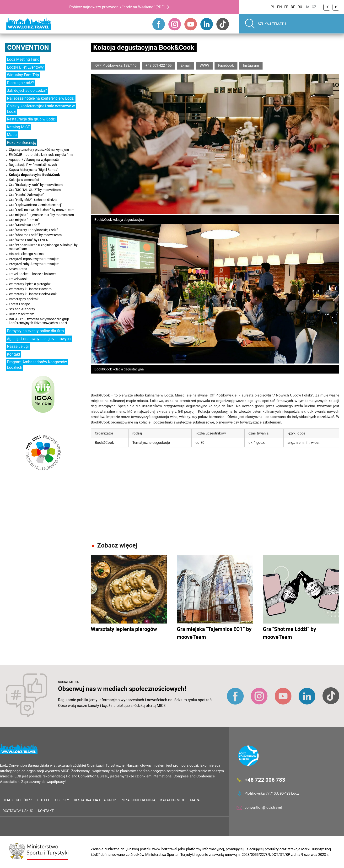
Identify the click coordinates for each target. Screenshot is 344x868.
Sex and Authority (22, 309)
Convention (28, 47)
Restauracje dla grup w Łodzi (31, 119)
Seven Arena (18, 269)
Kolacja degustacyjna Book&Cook (34, 175)
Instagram (251, 65)
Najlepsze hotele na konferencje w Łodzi (41, 98)
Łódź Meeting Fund (23, 59)
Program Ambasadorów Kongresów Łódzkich (37, 365)
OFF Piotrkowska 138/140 (115, 65)
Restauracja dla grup (95, 800)
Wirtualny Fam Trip (23, 75)
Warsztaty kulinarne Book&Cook (33, 294)
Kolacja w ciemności (24, 180)
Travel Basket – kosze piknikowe (33, 274)
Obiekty (62, 800)
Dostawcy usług (18, 811)
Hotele (43, 800)
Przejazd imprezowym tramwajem (34, 259)
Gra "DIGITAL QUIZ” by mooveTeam (35, 190)
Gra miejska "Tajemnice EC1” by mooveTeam (41, 215)
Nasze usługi (18, 346)
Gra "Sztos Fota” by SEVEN (29, 240)
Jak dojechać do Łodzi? (27, 90)
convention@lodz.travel (263, 808)
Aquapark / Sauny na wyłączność (34, 160)
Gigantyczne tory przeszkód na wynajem (39, 150)
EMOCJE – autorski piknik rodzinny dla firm (41, 155)
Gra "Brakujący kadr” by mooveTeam (36, 185)
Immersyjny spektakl (24, 299)
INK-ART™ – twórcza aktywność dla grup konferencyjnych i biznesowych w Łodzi (39, 321)
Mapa (12, 135)
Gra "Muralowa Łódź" (24, 225)
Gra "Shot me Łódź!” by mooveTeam (35, 235)
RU (300, 7)
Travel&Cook (18, 279)
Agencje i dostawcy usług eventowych (39, 339)
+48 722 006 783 (265, 780)
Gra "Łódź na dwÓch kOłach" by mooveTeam (42, 210)
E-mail (186, 65)
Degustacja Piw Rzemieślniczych (33, 165)
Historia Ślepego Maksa (26, 254)
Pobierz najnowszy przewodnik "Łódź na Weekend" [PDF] (117, 7)
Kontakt (13, 354)
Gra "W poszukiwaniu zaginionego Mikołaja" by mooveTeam (43, 247)
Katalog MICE (18, 127)
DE (293, 7)
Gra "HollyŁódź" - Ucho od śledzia (33, 200)
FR (286, 7)
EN (279, 7)
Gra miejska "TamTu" (24, 220)
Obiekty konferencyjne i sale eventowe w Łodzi (41, 109)
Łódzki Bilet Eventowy (25, 67)
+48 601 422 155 (159, 65)
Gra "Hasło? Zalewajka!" (27, 195)
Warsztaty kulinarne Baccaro (30, 289)
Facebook (226, 65)
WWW (204, 65)
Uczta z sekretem (21, 314)
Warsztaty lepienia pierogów (30, 284)
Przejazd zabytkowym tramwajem (34, 264)
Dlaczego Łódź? (20, 83)
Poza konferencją (22, 143)
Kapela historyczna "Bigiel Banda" (34, 170)
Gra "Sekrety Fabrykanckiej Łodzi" (33, 230)
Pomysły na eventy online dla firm (35, 331)
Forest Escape (19, 304)
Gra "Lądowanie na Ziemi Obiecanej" (35, 205)
